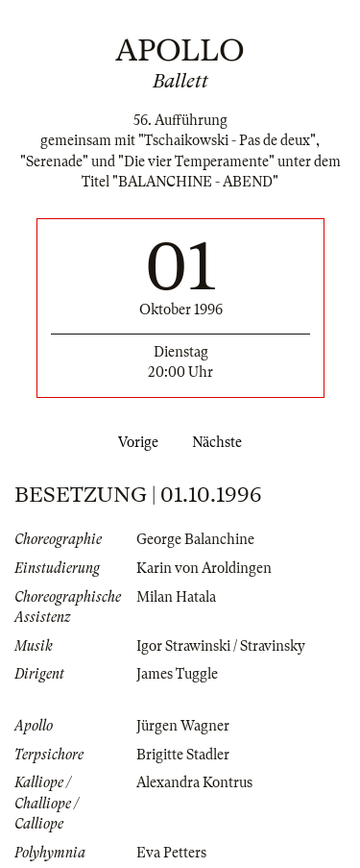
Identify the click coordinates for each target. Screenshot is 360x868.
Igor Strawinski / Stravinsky (221, 646)
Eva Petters (171, 853)
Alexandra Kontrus (194, 782)
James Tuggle (177, 674)
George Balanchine (195, 539)
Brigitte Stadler (183, 755)
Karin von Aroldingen (204, 568)
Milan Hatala (176, 597)
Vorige (134, 442)
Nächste (221, 442)
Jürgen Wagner (183, 726)
